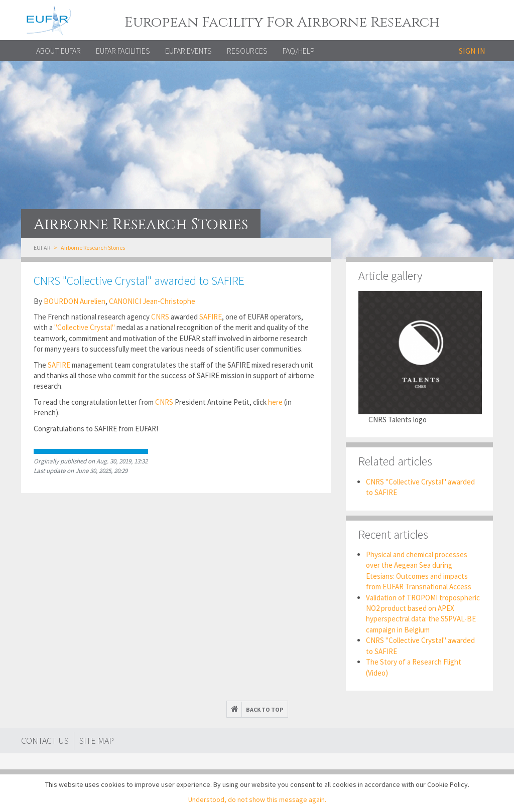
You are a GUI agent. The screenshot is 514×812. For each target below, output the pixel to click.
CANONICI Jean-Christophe (152, 301)
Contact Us (45, 741)
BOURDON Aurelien (75, 301)
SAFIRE (211, 317)
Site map (97, 741)
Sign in (472, 51)
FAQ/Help (299, 51)
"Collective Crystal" (85, 327)
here (275, 402)
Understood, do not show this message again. (257, 799)
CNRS (160, 317)
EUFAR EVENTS (188, 51)
